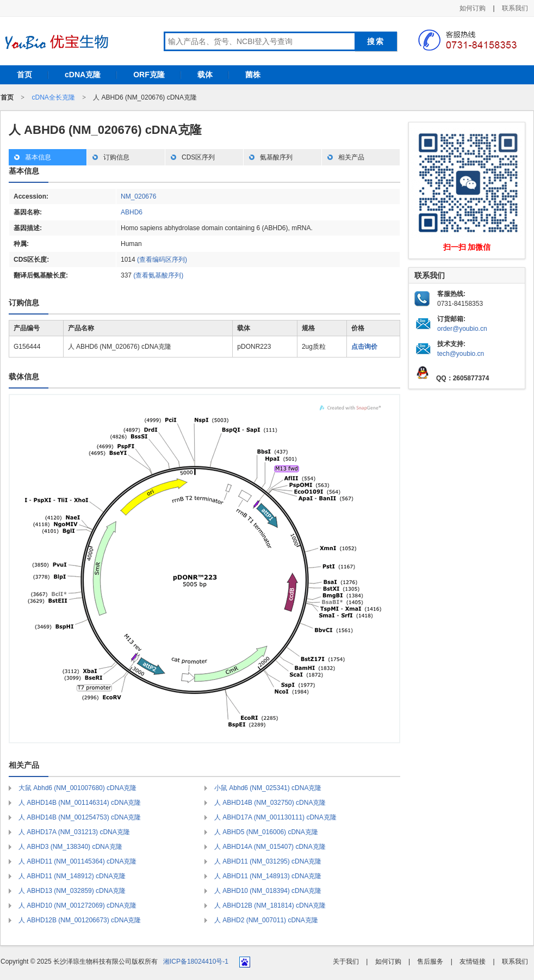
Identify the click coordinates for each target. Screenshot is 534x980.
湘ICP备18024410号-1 (196, 961)
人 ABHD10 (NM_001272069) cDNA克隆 (77, 905)
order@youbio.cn (462, 329)
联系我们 (515, 8)
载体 (205, 75)
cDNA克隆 (83, 75)
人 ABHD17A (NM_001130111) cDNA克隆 (275, 817)
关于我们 (346, 961)
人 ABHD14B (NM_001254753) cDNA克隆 (80, 817)
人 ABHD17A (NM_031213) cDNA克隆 (74, 832)
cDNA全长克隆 (53, 97)
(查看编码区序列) (162, 260)
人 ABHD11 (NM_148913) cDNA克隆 (268, 876)
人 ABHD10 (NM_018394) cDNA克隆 (268, 891)
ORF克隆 (149, 75)
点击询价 (364, 347)
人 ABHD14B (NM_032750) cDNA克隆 (270, 803)
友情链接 (473, 961)
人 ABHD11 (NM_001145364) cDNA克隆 (77, 861)
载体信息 (24, 377)
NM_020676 (138, 196)
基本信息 (38, 157)
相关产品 (351, 157)
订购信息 (116, 157)
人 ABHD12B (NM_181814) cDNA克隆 (270, 905)
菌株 (253, 75)
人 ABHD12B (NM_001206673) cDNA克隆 (80, 920)
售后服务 (430, 961)
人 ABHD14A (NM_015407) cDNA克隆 (270, 847)
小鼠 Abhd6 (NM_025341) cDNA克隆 (268, 788)
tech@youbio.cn (461, 354)
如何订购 (473, 8)
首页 (24, 75)
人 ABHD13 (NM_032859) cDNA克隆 (72, 891)
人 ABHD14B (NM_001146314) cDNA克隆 (80, 803)
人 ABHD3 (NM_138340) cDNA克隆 (70, 847)
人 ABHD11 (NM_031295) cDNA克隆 (268, 861)
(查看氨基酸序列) (158, 275)
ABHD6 (132, 212)
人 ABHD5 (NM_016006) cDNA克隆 (266, 832)
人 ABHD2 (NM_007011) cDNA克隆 (266, 920)
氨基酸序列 (276, 157)
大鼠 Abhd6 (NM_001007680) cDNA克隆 (77, 788)
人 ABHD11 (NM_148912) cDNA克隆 (72, 876)
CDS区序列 (198, 157)
